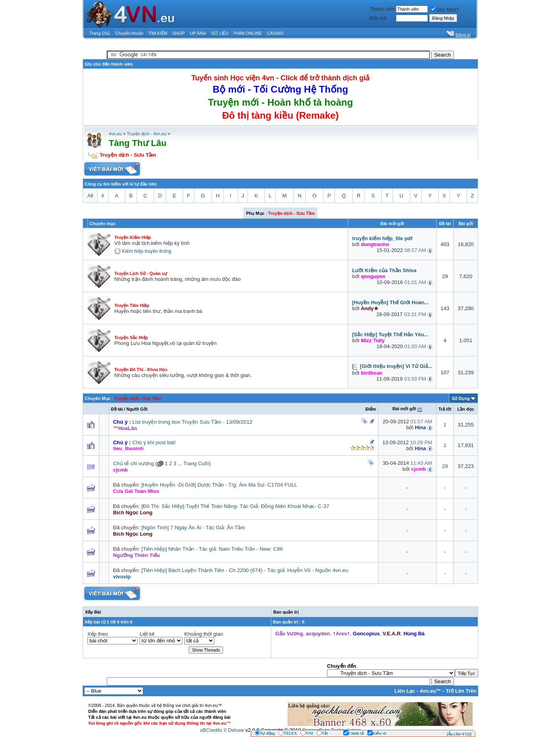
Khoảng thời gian (204, 634)
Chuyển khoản (130, 33)
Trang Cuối (196, 463)
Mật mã (377, 18)
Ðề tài (117, 409)
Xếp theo (98, 634)
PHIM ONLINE (248, 33)
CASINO (275, 33)
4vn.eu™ (430, 691)
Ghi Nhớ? (445, 10)
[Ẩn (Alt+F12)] (459, 734)
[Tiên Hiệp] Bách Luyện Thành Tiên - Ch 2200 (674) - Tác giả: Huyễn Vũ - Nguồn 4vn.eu (245, 570)
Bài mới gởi (404, 409)
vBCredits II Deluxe (222, 730)
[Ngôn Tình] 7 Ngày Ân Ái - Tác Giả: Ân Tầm (193, 528)
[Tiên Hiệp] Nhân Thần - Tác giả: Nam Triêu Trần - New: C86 (212, 549)
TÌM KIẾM (158, 33)
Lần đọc (465, 409)
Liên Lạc (405, 691)
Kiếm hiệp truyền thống (147, 251)
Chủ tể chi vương (133, 463)
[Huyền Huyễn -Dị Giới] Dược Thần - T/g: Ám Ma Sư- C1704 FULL (219, 485)
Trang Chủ (100, 33)
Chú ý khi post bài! (154, 442)
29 (445, 466)
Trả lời (445, 409)
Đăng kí (463, 35)
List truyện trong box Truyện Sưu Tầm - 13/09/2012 (193, 422)
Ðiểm (371, 409)
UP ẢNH (198, 33)
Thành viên (382, 9)
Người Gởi (137, 409)
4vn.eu (115, 134)
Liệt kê (147, 634)
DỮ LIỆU (220, 33)
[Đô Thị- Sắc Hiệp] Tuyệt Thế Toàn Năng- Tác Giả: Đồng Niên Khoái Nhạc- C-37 (235, 506)
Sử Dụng (461, 398)
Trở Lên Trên (461, 691)
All (90, 196)
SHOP (179, 33)
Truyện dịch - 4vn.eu (146, 134)
